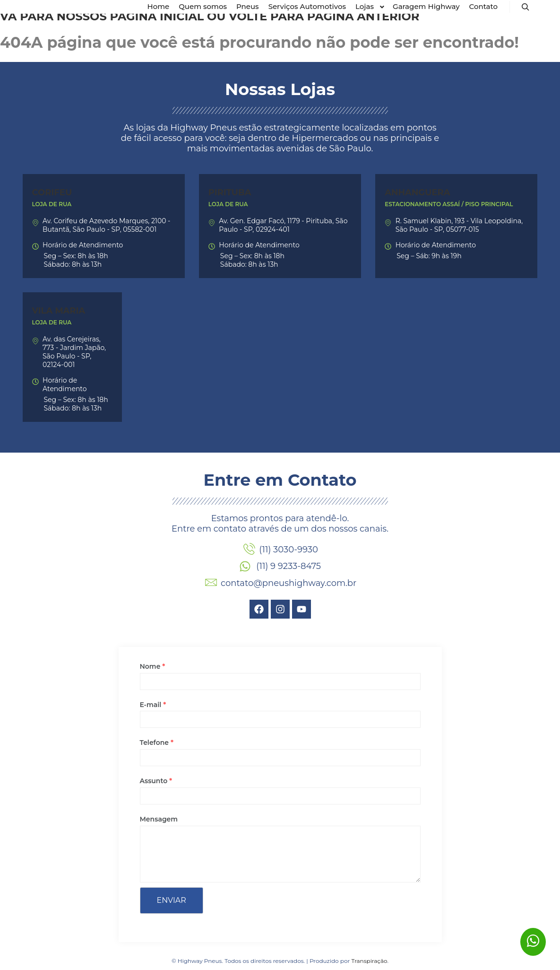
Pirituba (230, 192)
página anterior (363, 16)
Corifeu (52, 192)
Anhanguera (417, 192)
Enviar (172, 900)
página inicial (157, 16)
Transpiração (369, 961)
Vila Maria (59, 311)
